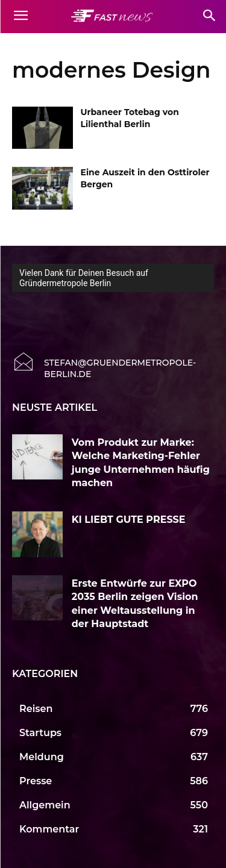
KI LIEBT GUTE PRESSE (130, 520)
